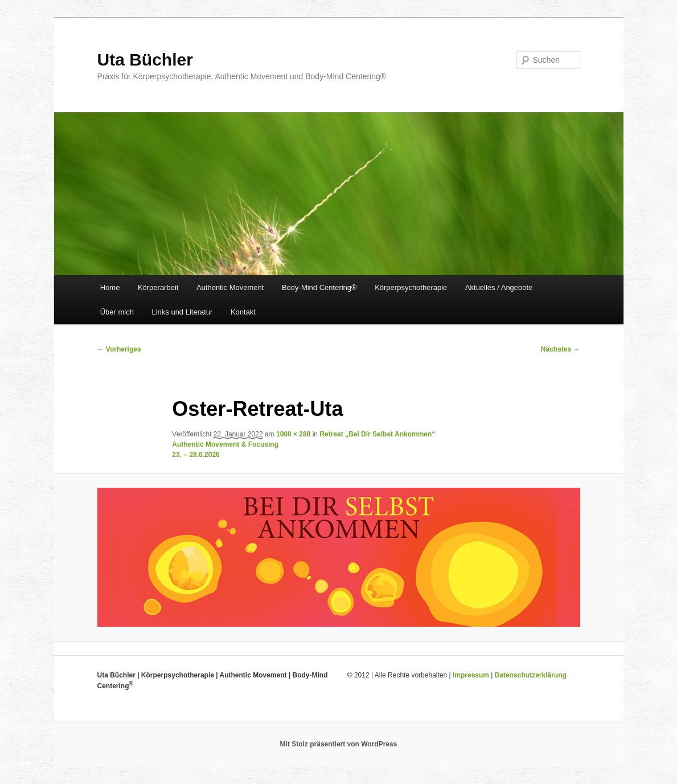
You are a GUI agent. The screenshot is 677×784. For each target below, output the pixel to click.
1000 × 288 (293, 434)
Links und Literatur (182, 312)
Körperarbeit (158, 287)
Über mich (117, 312)
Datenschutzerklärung (531, 675)
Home (110, 287)
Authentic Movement (230, 287)
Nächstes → (561, 349)
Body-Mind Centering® (319, 287)
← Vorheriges (119, 349)
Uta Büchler (145, 60)
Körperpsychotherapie (411, 287)
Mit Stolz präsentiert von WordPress (339, 744)
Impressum (471, 675)
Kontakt (243, 312)
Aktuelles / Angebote (499, 287)
